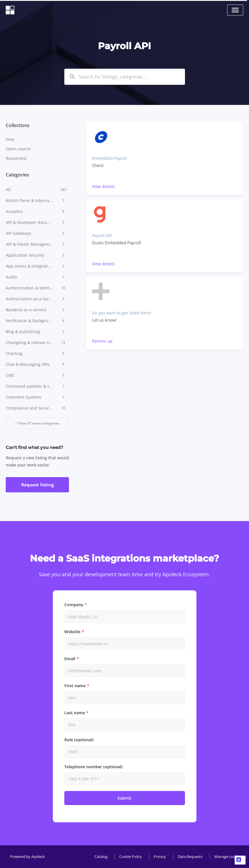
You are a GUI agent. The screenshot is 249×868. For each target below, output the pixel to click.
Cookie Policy (131, 857)
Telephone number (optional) (93, 767)
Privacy (160, 857)
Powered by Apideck (27, 857)
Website (72, 632)
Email (70, 659)
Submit (124, 798)
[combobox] (125, 77)
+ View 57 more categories (37, 423)
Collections (18, 125)
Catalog (101, 857)
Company (74, 605)
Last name (75, 713)
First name (75, 686)
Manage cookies (228, 857)
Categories (17, 175)
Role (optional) (79, 740)
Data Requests (190, 857)
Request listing (37, 485)
